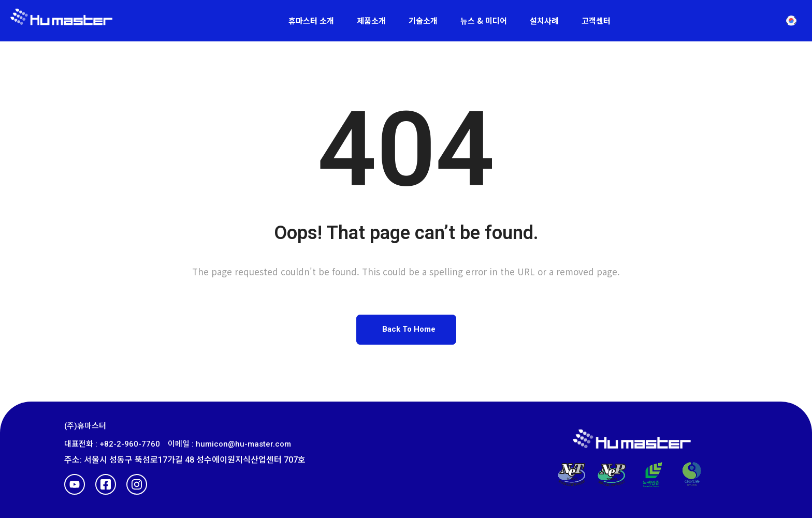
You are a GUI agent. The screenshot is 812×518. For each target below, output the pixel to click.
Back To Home (409, 329)
